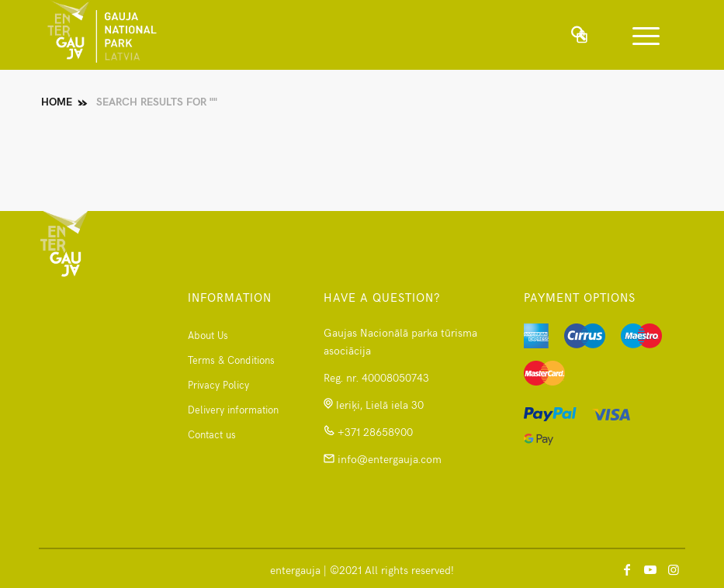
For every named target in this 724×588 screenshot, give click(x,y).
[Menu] (638, 35)
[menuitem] (643, 35)
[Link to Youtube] (650, 569)
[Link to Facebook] (627, 569)
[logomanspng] (102, 35)
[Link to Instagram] (674, 569)
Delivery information (233, 410)
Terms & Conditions (231, 360)
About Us (208, 335)
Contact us (212, 434)
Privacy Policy (218, 385)
